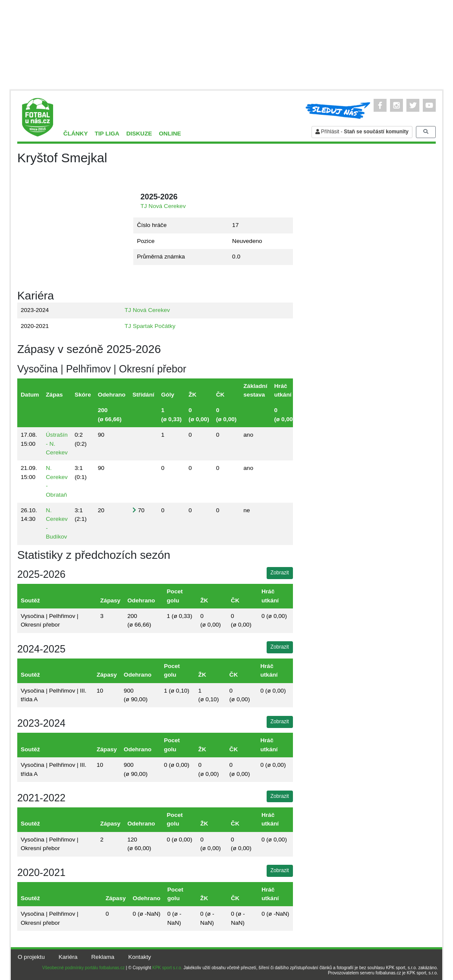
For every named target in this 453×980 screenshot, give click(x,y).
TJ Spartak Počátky (150, 326)
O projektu (31, 957)
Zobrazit (280, 573)
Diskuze (139, 134)
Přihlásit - (362, 132)
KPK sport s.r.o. (167, 968)
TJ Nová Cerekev (163, 206)
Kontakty (140, 957)
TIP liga (107, 134)
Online (170, 134)
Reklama (103, 957)
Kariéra (68, 957)
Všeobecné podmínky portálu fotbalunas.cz (83, 968)
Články (76, 134)
